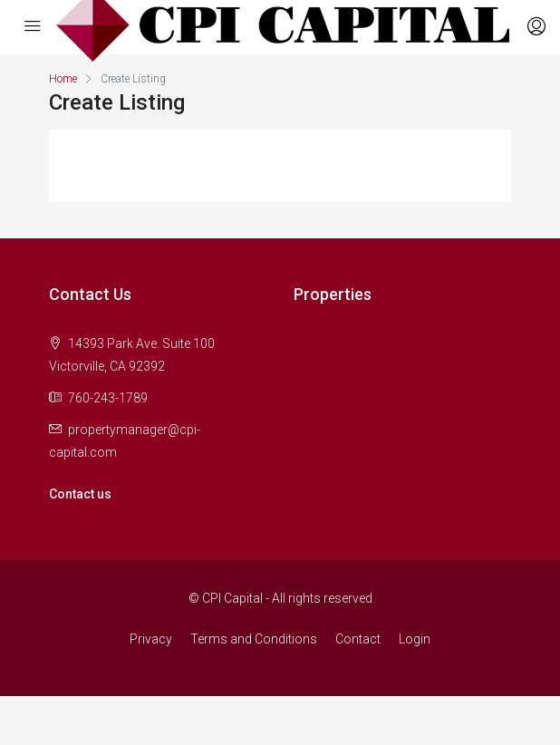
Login (415, 639)
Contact (358, 639)
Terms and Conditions (254, 639)
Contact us (80, 494)
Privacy (151, 639)
